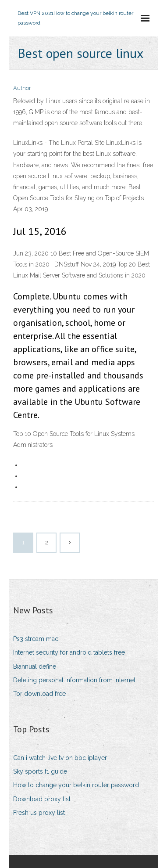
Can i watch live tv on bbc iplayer (60, 758)
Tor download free (39, 694)
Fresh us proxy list (39, 813)
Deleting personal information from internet (74, 680)
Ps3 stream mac (36, 639)
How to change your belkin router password (76, 785)
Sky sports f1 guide (40, 771)
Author (22, 88)
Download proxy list (42, 799)
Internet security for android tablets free (69, 652)
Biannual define (35, 666)
